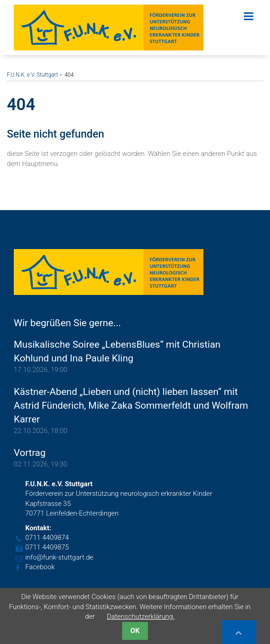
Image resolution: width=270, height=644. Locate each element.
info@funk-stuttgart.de (59, 557)
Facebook (40, 567)
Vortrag (30, 453)
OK (135, 631)
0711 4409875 (47, 547)
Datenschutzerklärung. (141, 616)
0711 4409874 (47, 538)
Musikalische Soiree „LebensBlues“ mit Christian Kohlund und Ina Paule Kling (117, 351)
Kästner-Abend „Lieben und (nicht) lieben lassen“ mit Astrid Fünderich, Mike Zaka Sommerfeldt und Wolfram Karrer (131, 405)
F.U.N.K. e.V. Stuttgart (32, 75)
